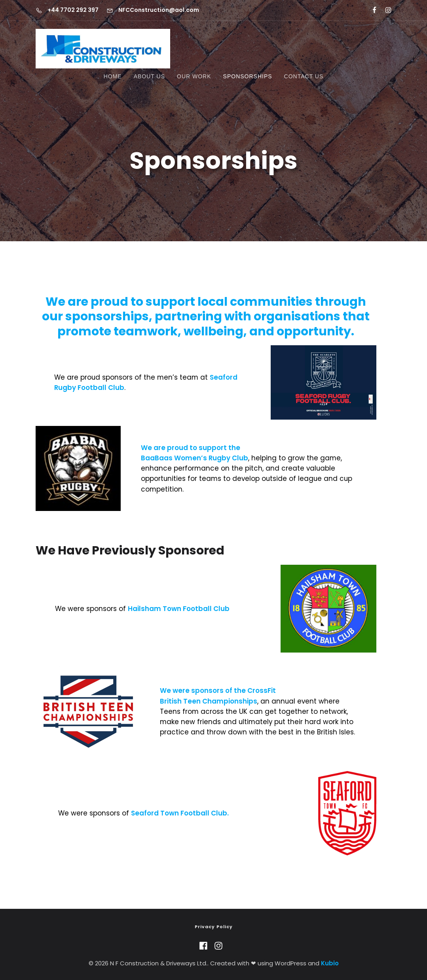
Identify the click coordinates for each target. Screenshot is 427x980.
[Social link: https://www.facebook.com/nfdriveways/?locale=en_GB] (371, 10)
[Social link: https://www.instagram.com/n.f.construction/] (385, 10)
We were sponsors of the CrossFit (218, 691)
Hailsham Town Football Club (179, 609)
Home (113, 76)
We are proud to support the (191, 448)
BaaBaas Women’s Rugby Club (195, 458)
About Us (149, 76)
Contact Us (304, 76)
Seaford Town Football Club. (180, 813)
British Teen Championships (209, 701)
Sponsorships (248, 76)
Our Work (194, 76)
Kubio (330, 963)
